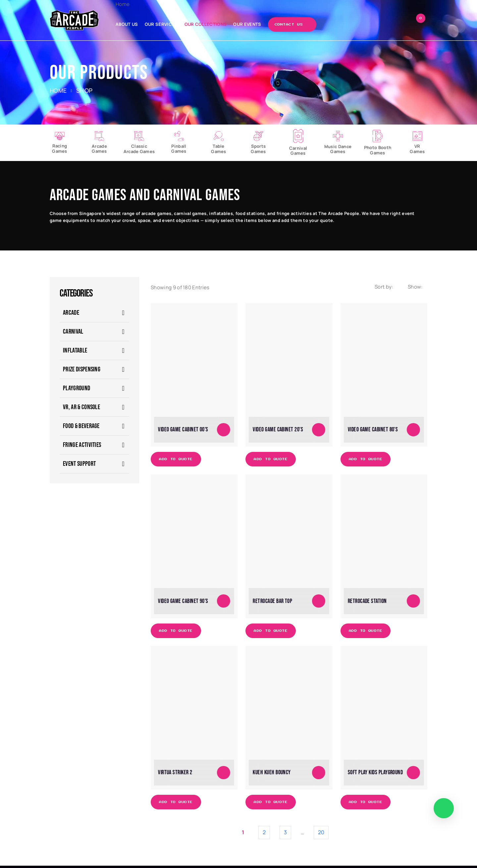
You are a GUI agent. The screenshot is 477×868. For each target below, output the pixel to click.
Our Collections (211, 24)
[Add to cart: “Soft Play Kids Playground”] (413, 774)
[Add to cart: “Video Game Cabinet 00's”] (224, 431)
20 (321, 835)
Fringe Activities (82, 447)
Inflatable (75, 352)
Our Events (252, 24)
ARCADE (71, 314)
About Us (132, 24)
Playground (77, 390)
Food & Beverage (81, 428)
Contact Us (294, 25)
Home (128, 4)
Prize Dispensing (82, 371)
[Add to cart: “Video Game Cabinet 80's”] (413, 431)
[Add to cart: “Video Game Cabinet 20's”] (319, 431)
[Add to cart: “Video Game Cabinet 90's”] (224, 603)
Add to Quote (176, 461)
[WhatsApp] (443, 808)
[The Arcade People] (75, 20)
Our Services (167, 24)
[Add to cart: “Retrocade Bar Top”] (319, 603)
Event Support (79, 465)
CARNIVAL (73, 333)
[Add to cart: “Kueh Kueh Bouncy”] (319, 774)
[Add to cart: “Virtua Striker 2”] (224, 774)
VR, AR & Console (81, 409)
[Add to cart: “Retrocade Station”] (413, 603)
